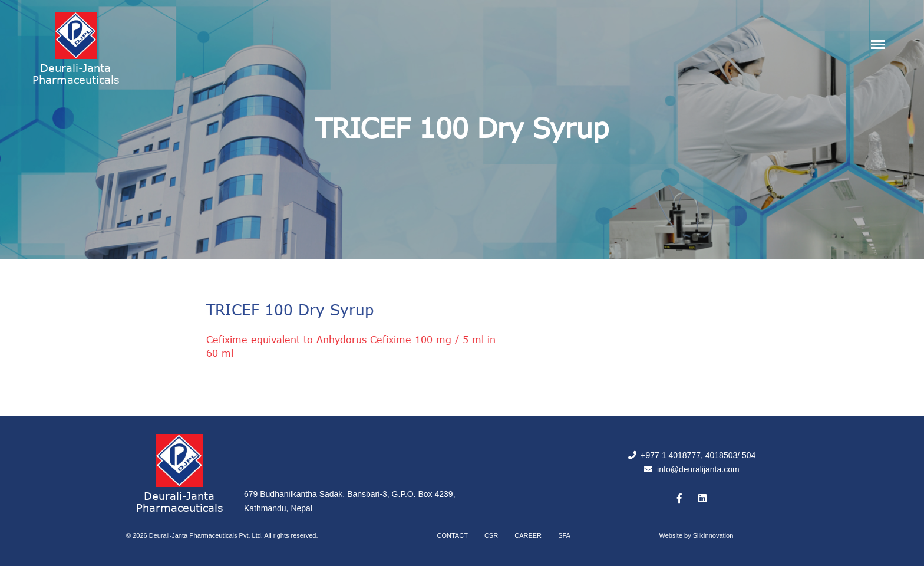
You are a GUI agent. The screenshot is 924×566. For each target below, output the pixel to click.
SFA (564, 535)
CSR (491, 535)
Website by (697, 535)
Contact (453, 535)
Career (528, 535)
